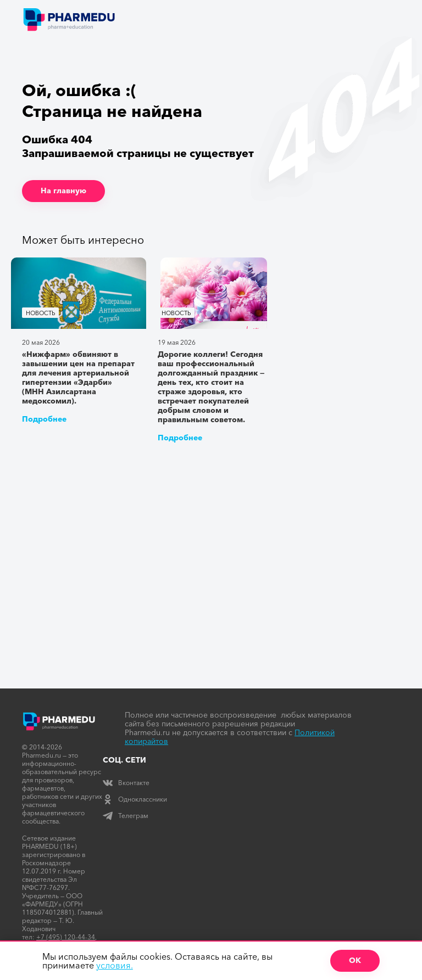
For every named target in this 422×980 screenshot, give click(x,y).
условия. (115, 965)
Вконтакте (126, 783)
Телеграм (126, 816)
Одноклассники (135, 799)
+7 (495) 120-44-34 (66, 937)
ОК (355, 960)
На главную (63, 191)
